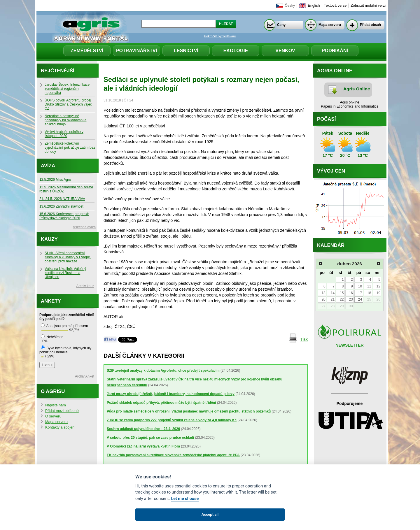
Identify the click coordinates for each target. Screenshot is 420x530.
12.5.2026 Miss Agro (55, 180)
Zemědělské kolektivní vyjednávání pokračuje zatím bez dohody (70, 148)
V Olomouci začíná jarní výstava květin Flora (143, 446)
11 (369, 286)
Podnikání (335, 51)
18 (369, 293)
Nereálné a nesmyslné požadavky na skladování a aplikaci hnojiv (65, 120)
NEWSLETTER (349, 345)
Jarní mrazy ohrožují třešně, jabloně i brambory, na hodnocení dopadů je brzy (171, 394)
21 (333, 299)
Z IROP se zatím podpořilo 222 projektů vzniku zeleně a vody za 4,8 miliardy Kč (172, 420)
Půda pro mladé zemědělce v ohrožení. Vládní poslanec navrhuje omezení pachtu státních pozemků (189, 411)
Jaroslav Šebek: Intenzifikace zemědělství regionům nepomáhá (67, 89)
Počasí (326, 119)
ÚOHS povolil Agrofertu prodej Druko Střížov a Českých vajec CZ (68, 104)
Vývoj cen (331, 171)
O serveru (53, 416)
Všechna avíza (84, 227)
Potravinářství (136, 51)
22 (342, 299)
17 (360, 293)
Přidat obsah (370, 25)
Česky (290, 6)
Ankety (51, 301)
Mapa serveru (330, 25)
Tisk (304, 339)
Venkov (285, 51)
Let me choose (185, 499)
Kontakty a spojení (60, 427)
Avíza (48, 166)
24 (360, 299)
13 (323, 293)
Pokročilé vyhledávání (220, 36)
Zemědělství (87, 51)
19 (378, 293)
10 (360, 286)
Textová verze (335, 6)
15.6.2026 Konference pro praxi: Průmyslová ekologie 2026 (64, 216)
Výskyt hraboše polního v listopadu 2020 (64, 134)
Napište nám (56, 405)
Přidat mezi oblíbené (62, 411)
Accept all (210, 514)
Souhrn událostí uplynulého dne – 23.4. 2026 (143, 429)
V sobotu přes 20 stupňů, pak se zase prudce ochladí (150, 438)
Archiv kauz (85, 286)
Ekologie (236, 51)
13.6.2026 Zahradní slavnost (61, 206)
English (314, 6)
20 (323, 299)
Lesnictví (186, 51)
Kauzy (49, 239)
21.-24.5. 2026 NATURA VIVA (62, 199)
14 (333, 293)
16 (351, 293)
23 (351, 299)
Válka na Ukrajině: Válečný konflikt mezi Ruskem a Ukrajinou (65, 273)
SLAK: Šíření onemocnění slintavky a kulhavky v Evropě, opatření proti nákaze (68, 257)
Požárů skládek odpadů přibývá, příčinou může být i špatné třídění (161, 403)
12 (378, 286)
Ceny (281, 25)
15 (342, 293)
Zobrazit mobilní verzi (368, 6)
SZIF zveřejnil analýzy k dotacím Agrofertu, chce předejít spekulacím (163, 371)
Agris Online (357, 89)
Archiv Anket (85, 376)
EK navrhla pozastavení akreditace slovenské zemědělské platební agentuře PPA (173, 455)
